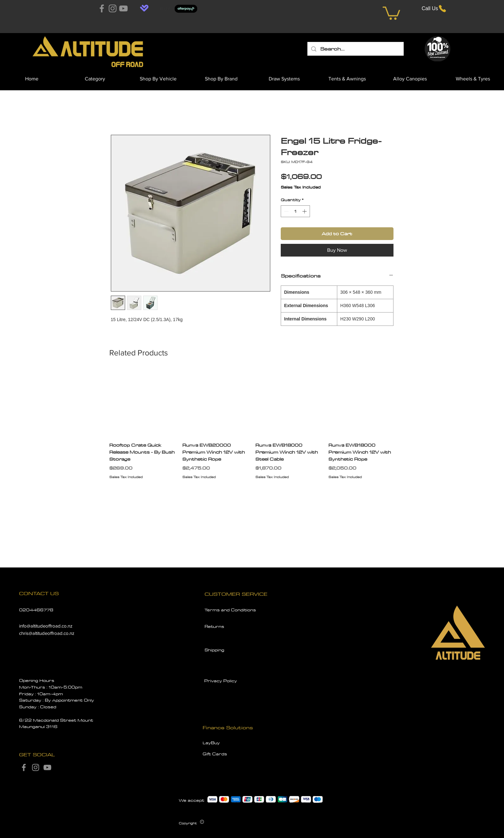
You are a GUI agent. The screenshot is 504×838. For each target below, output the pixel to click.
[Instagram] (113, 8)
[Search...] (355, 49)
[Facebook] (102, 8)
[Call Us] (434, 8)
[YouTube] (123, 8)
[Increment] (305, 211)
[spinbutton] (295, 211)
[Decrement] (286, 211)
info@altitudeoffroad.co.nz (46, 626)
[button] (391, 12)
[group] (252, 428)
